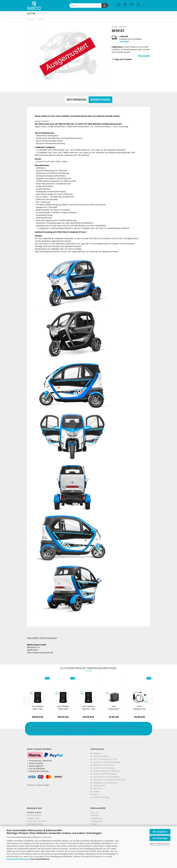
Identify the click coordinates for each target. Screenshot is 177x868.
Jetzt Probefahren (34, 815)
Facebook (94, 815)
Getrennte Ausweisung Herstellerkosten (110, 780)
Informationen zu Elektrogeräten (106, 777)
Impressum (98, 788)
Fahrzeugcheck (97, 821)
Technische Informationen (104, 768)
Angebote (97, 753)
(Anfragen (124, 42)
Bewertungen (100, 100)
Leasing (94, 824)
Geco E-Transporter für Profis (105, 759)
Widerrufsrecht (99, 786)
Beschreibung (77, 100)
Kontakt (144, 56)
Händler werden (34, 812)
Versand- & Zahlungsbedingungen (107, 762)
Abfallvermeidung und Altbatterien (107, 771)
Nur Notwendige (160, 838)
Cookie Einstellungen (102, 797)
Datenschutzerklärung (17, 859)
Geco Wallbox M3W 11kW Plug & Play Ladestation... (38, 708)
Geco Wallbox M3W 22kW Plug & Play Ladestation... (63, 708)
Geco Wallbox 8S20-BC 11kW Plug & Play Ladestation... (89, 708)
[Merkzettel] (132, 5)
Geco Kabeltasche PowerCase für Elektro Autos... (114, 708)
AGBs (95, 794)
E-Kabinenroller (33, 818)
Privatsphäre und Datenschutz (105, 783)
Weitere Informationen (160, 844)
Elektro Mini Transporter (37, 821)
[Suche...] (105, 6)
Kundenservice (97, 818)
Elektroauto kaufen (35, 824)
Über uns (94, 812)
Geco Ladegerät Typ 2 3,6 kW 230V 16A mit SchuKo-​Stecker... (139, 708)
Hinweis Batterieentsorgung (105, 774)
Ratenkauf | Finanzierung (103, 765)
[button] (125, 5)
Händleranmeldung (101, 756)
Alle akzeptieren (160, 832)
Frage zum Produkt (123, 59)
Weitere (31, 13)
